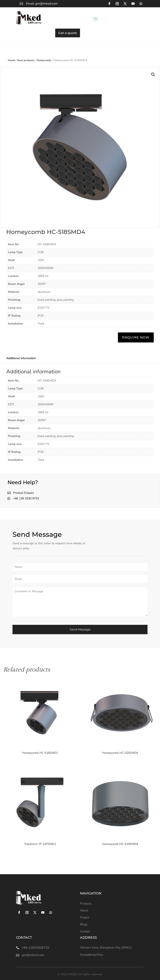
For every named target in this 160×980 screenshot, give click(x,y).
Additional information (21, 358)
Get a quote (68, 33)
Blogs (84, 924)
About (84, 910)
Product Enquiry (24, 493)
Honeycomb (44, 60)
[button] (153, 75)
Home (12, 60)
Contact (85, 931)
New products (26, 60)
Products (86, 904)
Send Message (80, 629)
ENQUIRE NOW (136, 337)
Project (84, 917)
